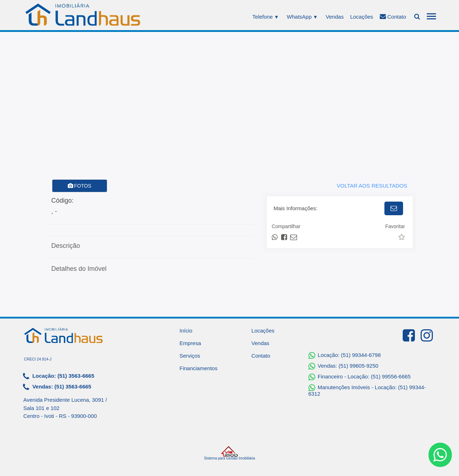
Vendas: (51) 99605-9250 (343, 366)
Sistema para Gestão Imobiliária (229, 453)
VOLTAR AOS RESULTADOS (372, 186)
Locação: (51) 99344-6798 (345, 355)
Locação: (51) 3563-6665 (59, 376)
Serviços (190, 356)
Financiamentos (199, 368)
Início (186, 331)
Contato (393, 17)
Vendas (335, 17)
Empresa (190, 343)
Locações (361, 17)
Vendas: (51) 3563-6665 (57, 387)
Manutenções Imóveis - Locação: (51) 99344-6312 (367, 390)
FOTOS (80, 186)
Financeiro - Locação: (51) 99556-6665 (360, 377)
